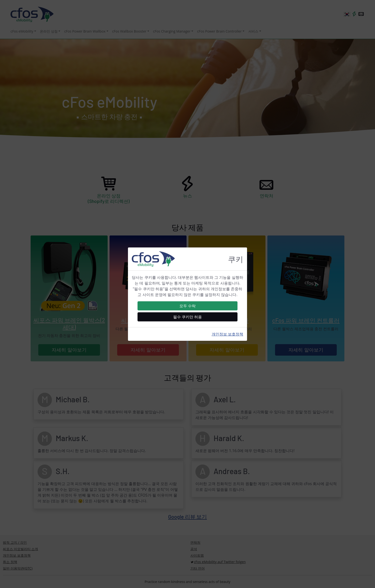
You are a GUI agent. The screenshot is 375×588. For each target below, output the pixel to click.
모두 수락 (187, 306)
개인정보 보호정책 (227, 334)
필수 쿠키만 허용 (187, 317)
